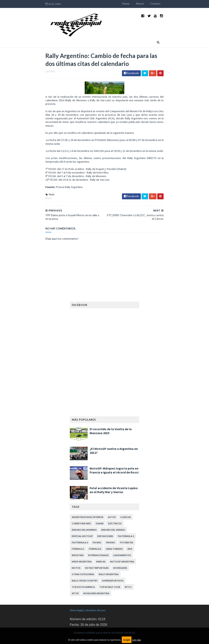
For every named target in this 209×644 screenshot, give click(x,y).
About (155, 3)
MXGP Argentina (82, 540)
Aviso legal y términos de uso (88, 589)
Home (141, 3)
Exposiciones (105, 515)
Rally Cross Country (85, 560)
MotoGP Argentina (122, 540)
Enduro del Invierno (84, 509)
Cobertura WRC (81, 502)
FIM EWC (111, 521)
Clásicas (126, 496)
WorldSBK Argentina (96, 572)
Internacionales (98, 534)
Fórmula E (95, 528)
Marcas (101, 540)
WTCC (128, 566)
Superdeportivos (113, 560)
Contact (170, 3)
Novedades (120, 547)
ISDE (130, 528)
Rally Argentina (109, 553)
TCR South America (83, 566)
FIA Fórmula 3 (80, 521)
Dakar (100, 502)
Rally (34, 180)
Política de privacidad (83, 616)
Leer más (136, 640)
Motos (76, 547)
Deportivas (68, 33)
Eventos (88, 33)
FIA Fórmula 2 (126, 515)
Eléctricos (115, 502)
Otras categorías (83, 553)
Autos (112, 496)
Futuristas (127, 521)
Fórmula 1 (78, 528)
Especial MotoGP (82, 515)
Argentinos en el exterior (88, 496)
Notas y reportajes (97, 547)
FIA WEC (97, 521)
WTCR (75, 572)
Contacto (131, 33)
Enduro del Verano (113, 509)
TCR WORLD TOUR (110, 566)
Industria (48, 33)
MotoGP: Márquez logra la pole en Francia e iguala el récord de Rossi (114, 449)
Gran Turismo (114, 528)
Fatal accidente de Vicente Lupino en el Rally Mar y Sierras (114, 469)
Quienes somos (110, 33)
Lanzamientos (122, 534)
